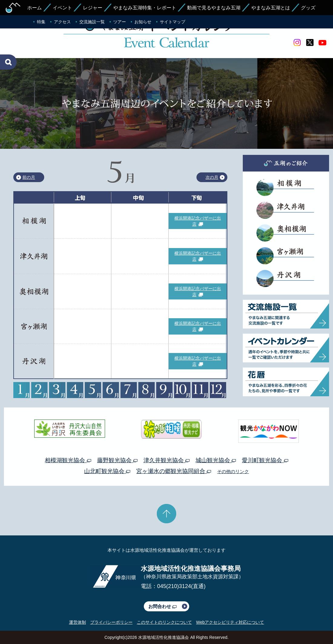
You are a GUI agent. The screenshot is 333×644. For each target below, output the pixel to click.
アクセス (62, 22)
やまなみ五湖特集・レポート (145, 8)
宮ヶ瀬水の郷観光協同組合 (174, 471)
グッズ (308, 8)
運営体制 (77, 622)
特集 (41, 22)
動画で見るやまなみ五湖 (214, 8)
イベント (62, 8)
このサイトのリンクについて (164, 622)
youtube (322, 43)
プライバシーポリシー (111, 622)
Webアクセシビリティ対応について (230, 622)
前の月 (29, 177)
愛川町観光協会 (265, 460)
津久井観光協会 (166, 460)
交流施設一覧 (92, 22)
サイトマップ (173, 22)
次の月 (212, 177)
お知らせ (143, 22)
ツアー (120, 22)
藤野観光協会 (117, 460)
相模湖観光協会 (68, 460)
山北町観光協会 (107, 471)
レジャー (93, 8)
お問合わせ (162, 606)
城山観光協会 (216, 460)
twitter (310, 43)
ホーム (35, 8)
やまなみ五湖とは (271, 8)
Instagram (297, 43)
